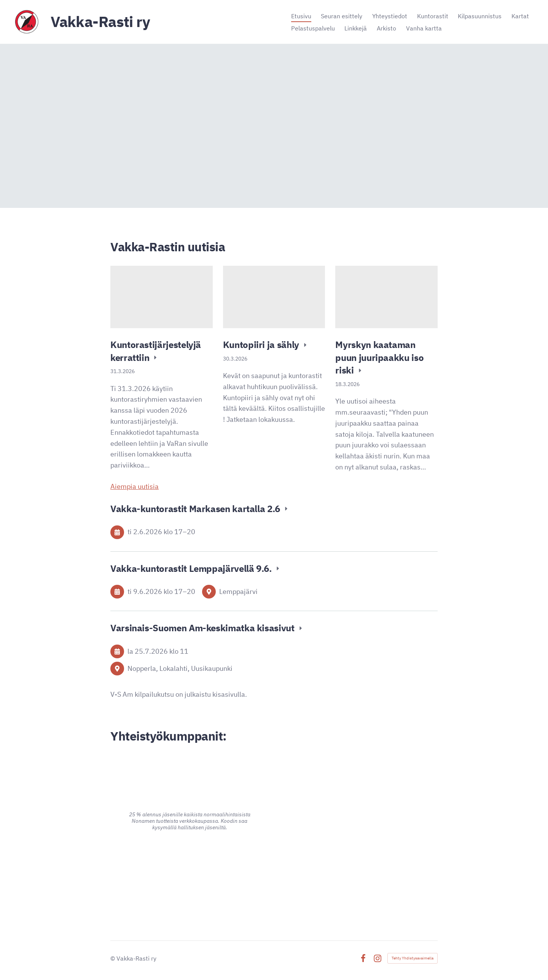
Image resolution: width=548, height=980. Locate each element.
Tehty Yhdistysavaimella (413, 958)
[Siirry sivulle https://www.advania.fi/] (190, 869)
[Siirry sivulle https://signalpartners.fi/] (358, 875)
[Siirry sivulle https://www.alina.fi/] (190, 771)
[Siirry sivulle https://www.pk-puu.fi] (358, 801)
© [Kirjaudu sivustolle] (113, 958)
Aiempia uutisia (135, 486)
